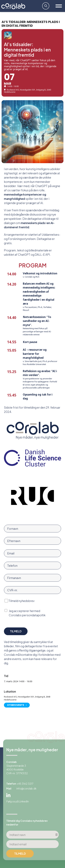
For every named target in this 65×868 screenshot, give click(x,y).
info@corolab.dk (26, 788)
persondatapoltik (34, 615)
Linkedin (8, 795)
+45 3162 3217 (25, 784)
